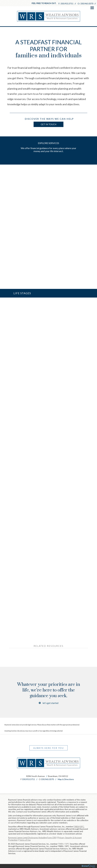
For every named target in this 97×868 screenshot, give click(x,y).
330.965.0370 (87, 4)
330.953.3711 (67, 4)
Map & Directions (66, 779)
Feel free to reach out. (44, 3)
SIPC (67, 844)
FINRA (61, 844)
